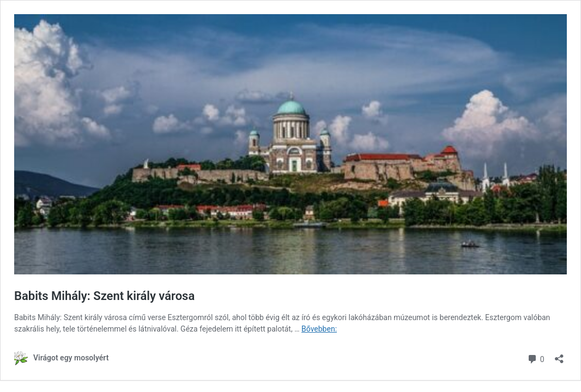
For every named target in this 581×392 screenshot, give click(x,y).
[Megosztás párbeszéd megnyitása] (559, 355)
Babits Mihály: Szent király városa (104, 296)
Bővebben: (319, 329)
